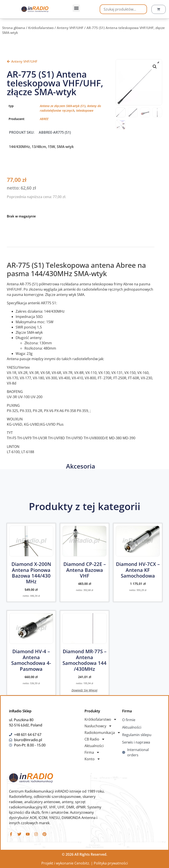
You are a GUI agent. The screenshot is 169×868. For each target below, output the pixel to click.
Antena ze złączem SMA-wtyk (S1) (63, 106)
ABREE (44, 119)
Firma (92, 752)
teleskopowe (85, 110)
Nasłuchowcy (98, 726)
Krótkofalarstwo (41, 28)
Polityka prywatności (111, 863)
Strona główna (14, 28)
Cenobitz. (82, 863)
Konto (92, 759)
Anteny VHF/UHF (70, 28)
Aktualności (94, 746)
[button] (76, 8)
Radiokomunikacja (103, 733)
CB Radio (95, 739)
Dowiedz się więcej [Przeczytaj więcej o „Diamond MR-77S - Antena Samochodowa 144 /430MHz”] (84, 690)
